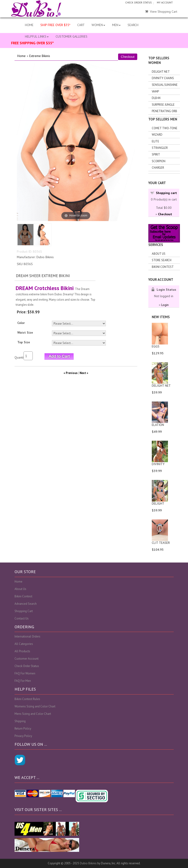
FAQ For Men (23, 681)
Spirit (156, 154)
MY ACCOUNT (165, 3)
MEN (116, 25)
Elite (155, 141)
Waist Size (25, 332)
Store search (162, 260)
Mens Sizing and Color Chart (33, 714)
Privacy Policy (23, 736)
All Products (22, 651)
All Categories (24, 644)
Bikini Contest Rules (27, 699)
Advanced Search (26, 604)
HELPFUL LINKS (37, 36)
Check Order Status (27, 666)
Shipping (20, 721)
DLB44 (156, 98)
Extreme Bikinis (40, 56)
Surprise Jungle (163, 105)
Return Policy (23, 729)
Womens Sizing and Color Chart (35, 706)
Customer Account (27, 659)
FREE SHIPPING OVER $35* (32, 43)
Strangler (160, 148)
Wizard (157, 135)
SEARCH (133, 25)
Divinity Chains (163, 78)
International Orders (27, 636)
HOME (29, 25)
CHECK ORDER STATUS (138, 3)
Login (165, 305)
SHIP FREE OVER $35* (55, 25)
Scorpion (159, 161)
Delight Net (161, 72)
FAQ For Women (25, 673)
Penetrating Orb (164, 111)
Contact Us (22, 618)
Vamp (155, 91)
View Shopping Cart (161, 12)
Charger (158, 168)
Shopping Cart (24, 611)
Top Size (24, 342)
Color (21, 323)
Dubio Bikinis (88, 863)
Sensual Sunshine (165, 85)
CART (81, 25)
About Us (159, 254)
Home (21, 56)
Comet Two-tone (165, 128)
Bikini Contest (163, 267)
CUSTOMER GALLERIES (72, 36)
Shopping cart (166, 193)
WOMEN (98, 25)
